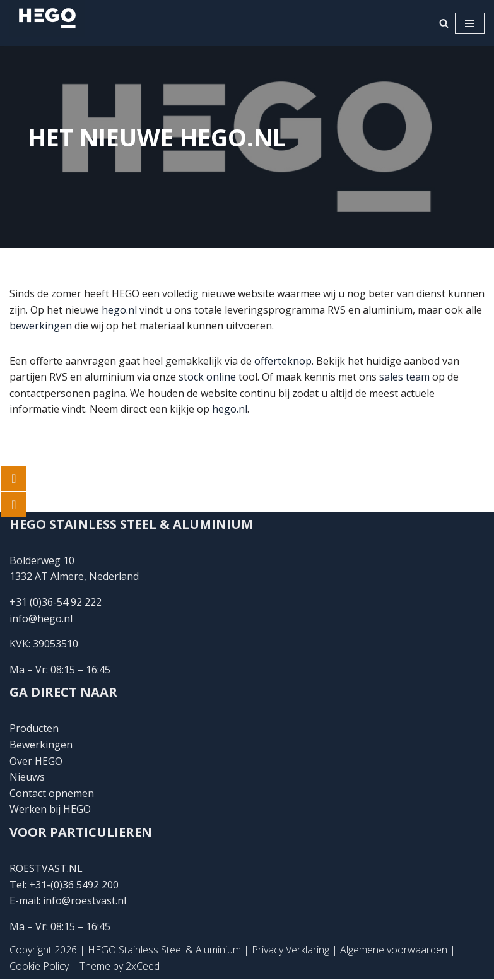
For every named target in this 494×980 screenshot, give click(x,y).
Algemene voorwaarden (394, 950)
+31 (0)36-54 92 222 (56, 603)
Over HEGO (36, 761)
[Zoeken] (444, 23)
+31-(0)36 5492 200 (74, 885)
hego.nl (119, 310)
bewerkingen (41, 326)
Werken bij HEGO (50, 810)
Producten (34, 729)
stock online (207, 377)
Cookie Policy (39, 966)
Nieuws (27, 777)
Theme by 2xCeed (120, 966)
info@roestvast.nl (85, 901)
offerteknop (283, 361)
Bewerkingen (41, 745)
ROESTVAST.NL (46, 868)
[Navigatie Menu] (470, 23)
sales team (404, 377)
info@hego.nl (41, 618)
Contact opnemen (53, 793)
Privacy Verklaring (291, 950)
